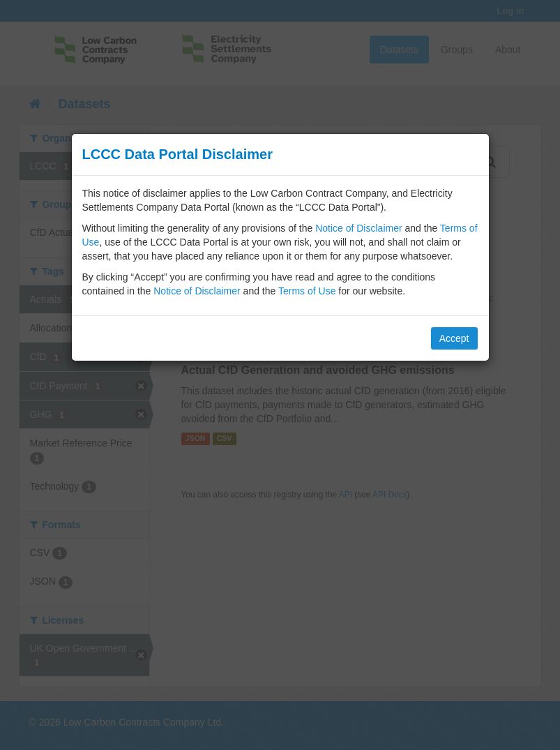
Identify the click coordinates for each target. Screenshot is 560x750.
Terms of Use (307, 291)
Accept (454, 338)
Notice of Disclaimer (358, 228)
